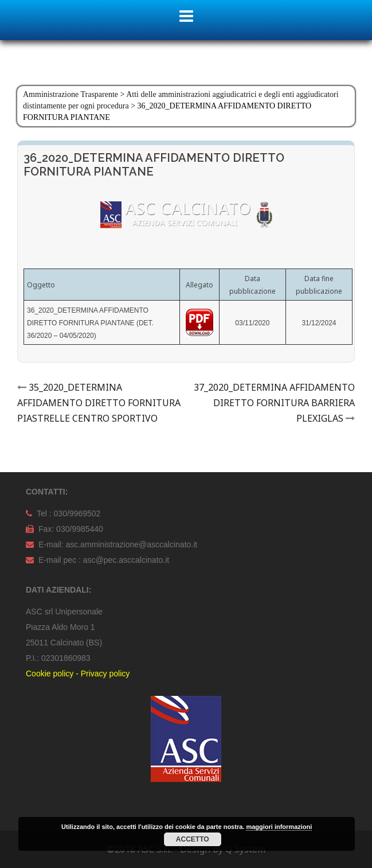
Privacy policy (105, 674)
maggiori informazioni (279, 827)
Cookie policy (50, 674)
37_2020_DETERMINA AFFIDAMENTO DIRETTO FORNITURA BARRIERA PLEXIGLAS (274, 403)
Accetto (193, 839)
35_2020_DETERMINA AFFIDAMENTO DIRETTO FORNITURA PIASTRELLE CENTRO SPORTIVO (99, 403)
